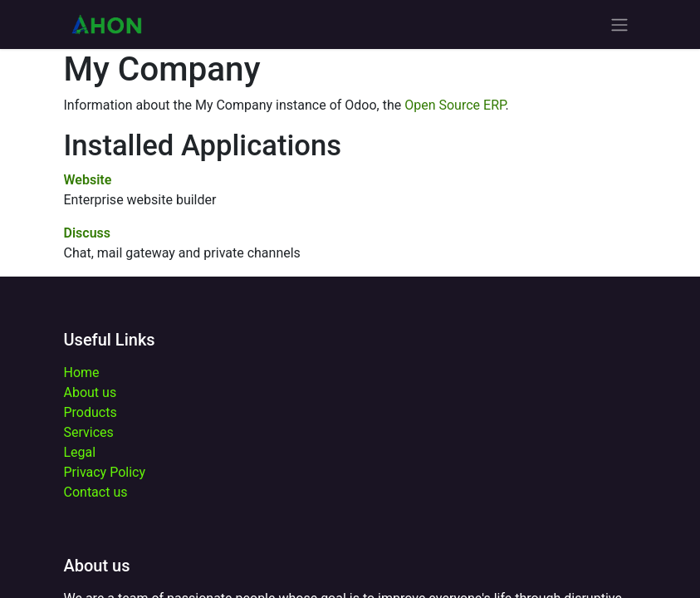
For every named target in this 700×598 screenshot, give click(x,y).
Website (88, 180)
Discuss (88, 233)
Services (89, 432)
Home (82, 373)
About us (91, 392)
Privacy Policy (105, 472)
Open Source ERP (455, 105)
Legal (80, 452)
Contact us (96, 492)
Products (91, 412)
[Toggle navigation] (619, 25)
